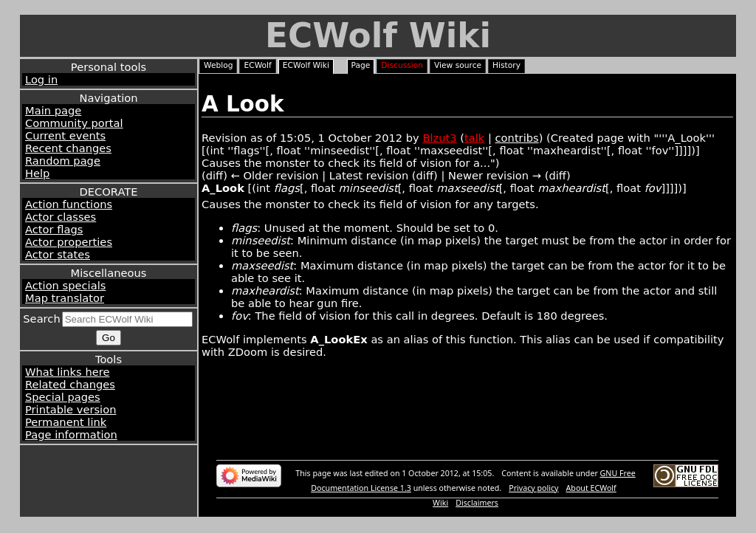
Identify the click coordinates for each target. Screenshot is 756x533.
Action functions (69, 204)
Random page (63, 161)
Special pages (63, 397)
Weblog (218, 65)
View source (458, 65)
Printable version (71, 409)
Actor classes (61, 217)
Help (37, 173)
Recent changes (68, 148)
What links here (67, 372)
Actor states (58, 254)
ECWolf (257, 65)
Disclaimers (477, 503)
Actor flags (54, 229)
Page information (71, 434)
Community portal (74, 123)
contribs (517, 138)
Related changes (70, 384)
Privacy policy (533, 488)
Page (361, 65)
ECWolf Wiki (378, 36)
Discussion (402, 65)
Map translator (65, 298)
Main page (53, 110)
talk (474, 138)
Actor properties (69, 242)
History (506, 65)
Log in (41, 79)
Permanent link (66, 422)
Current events (65, 135)
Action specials (65, 285)
